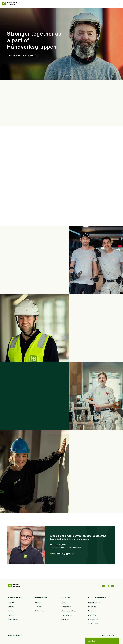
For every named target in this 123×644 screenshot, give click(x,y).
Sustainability (39, 611)
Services (38, 603)
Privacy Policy (102, 635)
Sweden (11, 615)
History (64, 603)
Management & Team (69, 611)
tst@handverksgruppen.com (63, 554)
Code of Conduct (94, 624)
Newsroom (92, 607)
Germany (11, 607)
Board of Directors (68, 615)
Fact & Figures (93, 615)
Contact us (65, 619)
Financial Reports (94, 603)
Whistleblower (93, 619)
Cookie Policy (110, 635)
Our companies (67, 607)
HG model (38, 607)
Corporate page (13, 619)
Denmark (11, 603)
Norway (11, 611)
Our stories (92, 611)
